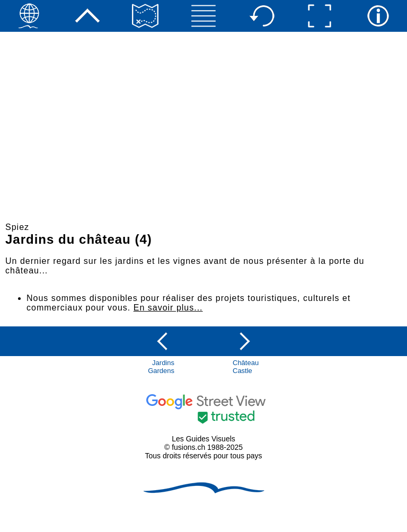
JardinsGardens (161, 367)
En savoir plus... (168, 308)
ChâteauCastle (246, 367)
